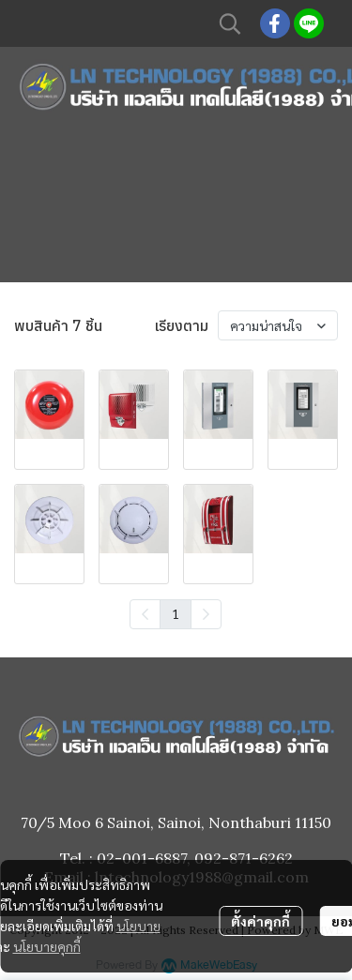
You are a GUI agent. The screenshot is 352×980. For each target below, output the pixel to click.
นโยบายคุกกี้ (47, 946)
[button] (230, 23)
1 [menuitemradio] (176, 613)
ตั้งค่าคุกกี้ (260, 921)
